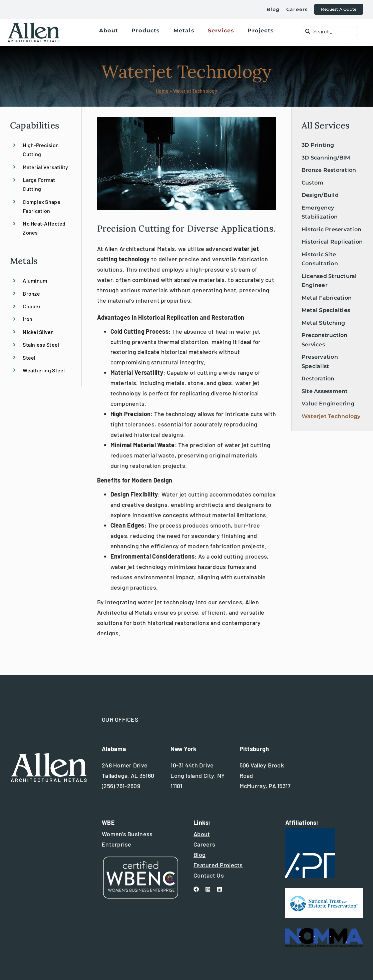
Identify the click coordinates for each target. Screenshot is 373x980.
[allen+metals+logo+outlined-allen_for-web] (34, 25)
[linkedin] (220, 889)
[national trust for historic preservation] (324, 891)
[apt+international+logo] (310, 831)
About (202, 834)
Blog (200, 855)
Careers (204, 844)
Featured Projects (218, 865)
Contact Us (209, 875)
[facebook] (196, 889)
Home (162, 91)
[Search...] (331, 31)
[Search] (308, 31)
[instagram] (208, 889)
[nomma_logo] (324, 931)
